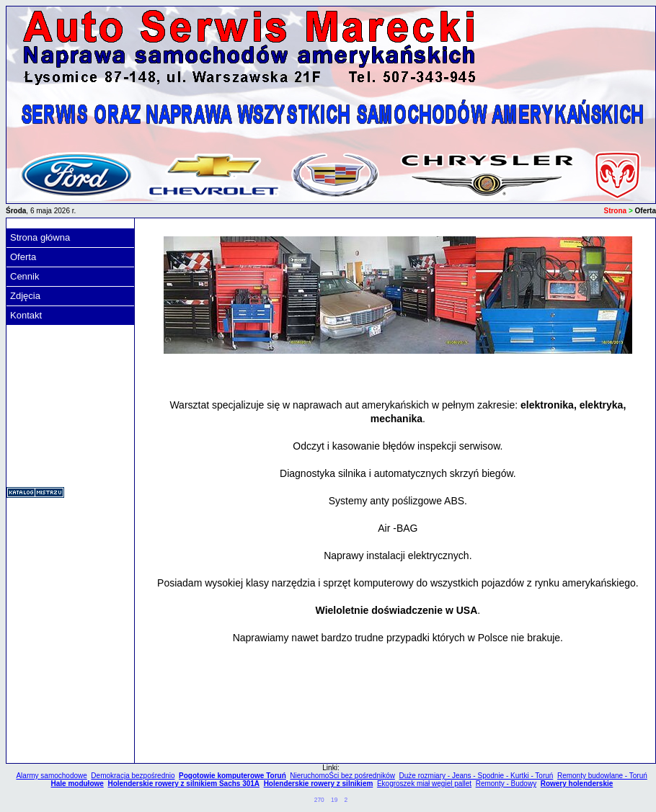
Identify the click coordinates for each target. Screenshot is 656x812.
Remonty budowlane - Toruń (602, 776)
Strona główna (40, 237)
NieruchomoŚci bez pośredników (342, 776)
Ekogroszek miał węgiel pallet (424, 784)
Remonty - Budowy (506, 784)
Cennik (25, 276)
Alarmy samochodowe (51, 776)
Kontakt (26, 315)
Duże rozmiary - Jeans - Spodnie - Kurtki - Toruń (477, 776)
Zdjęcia (25, 296)
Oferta (23, 257)
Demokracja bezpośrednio (133, 776)
